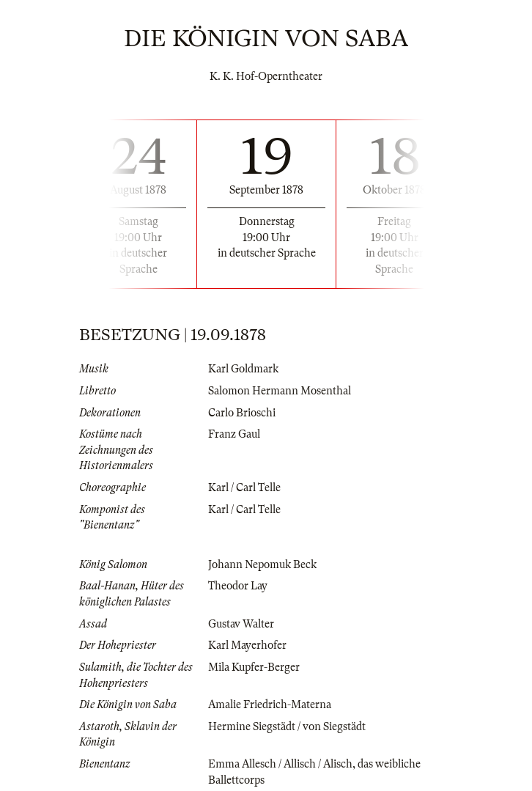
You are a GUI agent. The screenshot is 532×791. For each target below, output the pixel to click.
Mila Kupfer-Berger (254, 667)
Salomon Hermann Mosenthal (280, 391)
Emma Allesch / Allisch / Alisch (280, 764)
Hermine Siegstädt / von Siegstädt (287, 726)
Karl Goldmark (243, 369)
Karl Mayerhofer (247, 645)
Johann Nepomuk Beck (262, 564)
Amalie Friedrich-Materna (270, 704)
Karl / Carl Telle (244, 488)
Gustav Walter (241, 624)
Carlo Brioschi (242, 413)
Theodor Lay (238, 586)
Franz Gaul (234, 434)
